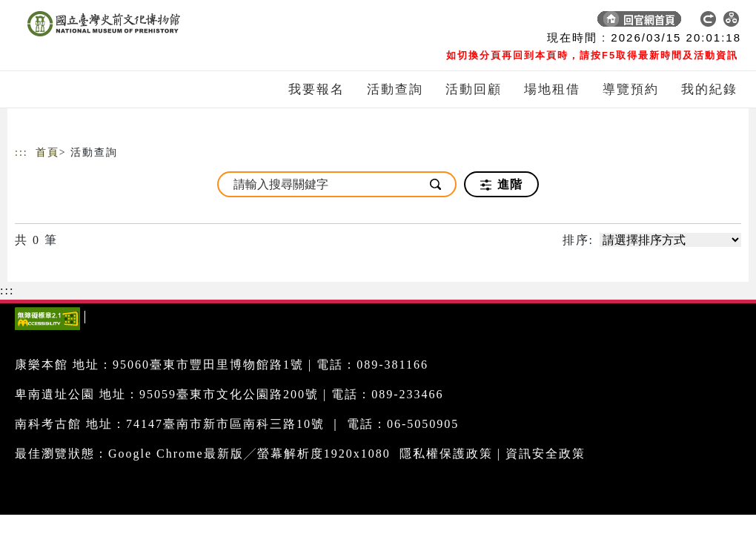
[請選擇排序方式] (670, 240)
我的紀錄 (709, 89)
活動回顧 (474, 89)
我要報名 (316, 89)
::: (21, 152)
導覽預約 (631, 89)
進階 (501, 185)
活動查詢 (395, 89)
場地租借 (552, 89)
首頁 (47, 152)
